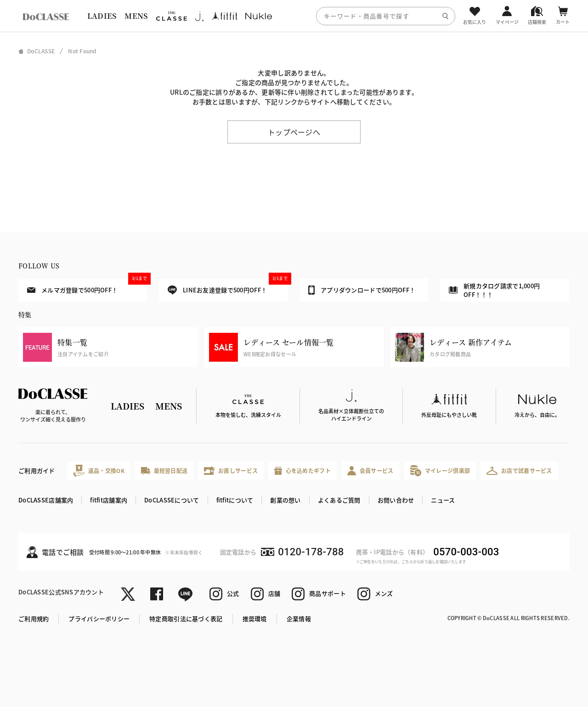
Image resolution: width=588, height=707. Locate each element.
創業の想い (285, 500)
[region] (294, 16)
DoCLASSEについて (172, 500)
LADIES (102, 16)
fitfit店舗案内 (109, 500)
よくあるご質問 (339, 500)
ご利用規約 (34, 619)
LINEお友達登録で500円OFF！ (228, 287)
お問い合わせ (396, 500)
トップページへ (294, 132)
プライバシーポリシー (99, 619)
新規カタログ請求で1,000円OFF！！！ (494, 290)
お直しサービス (231, 470)
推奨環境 (255, 619)
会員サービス (370, 470)
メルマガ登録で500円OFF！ (87, 286)
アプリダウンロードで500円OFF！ (362, 290)
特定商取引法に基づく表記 (186, 619)
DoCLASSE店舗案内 (46, 500)
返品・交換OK (99, 470)
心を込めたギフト (302, 471)
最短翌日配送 (164, 470)
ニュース (443, 500)
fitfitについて (235, 500)
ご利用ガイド (37, 470)
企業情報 (299, 619)
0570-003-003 (466, 552)
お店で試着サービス (519, 471)
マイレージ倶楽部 (440, 470)
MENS (136, 16)
